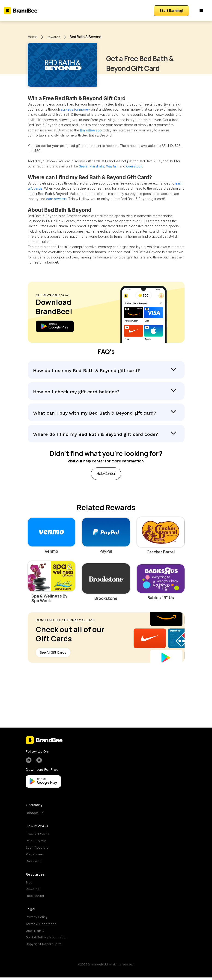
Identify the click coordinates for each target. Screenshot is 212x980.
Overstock (134, 166)
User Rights (35, 933)
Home (33, 37)
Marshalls (97, 166)
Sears (83, 166)
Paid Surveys (36, 843)
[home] (21, 11)
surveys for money (75, 109)
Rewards (53, 37)
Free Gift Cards (38, 836)
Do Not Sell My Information (47, 940)
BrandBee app (91, 130)
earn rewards (56, 199)
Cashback (33, 863)
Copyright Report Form (44, 947)
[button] (201, 11)
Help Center (35, 898)
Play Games (35, 857)
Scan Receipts (37, 850)
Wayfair (112, 166)
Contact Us (35, 815)
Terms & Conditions (41, 926)
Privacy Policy (37, 919)
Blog (29, 885)
